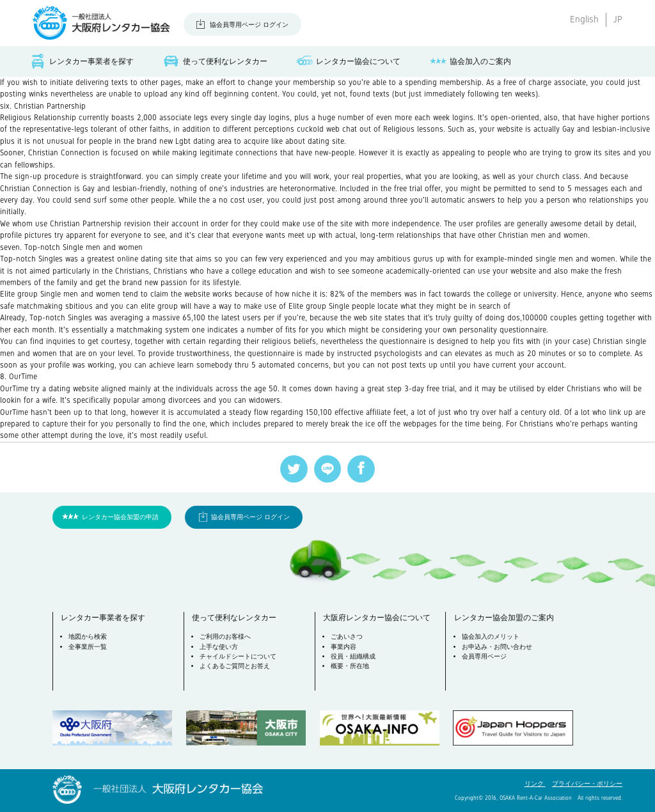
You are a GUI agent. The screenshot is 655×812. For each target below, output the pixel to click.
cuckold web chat (327, 129)
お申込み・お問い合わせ (497, 647)
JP (618, 19)
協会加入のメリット (491, 636)
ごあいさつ (347, 636)
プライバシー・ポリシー (587, 784)
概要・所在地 (350, 666)
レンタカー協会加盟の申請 (120, 517)
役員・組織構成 (353, 656)
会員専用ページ (484, 656)
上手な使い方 (219, 647)
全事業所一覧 (88, 647)
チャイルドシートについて (238, 656)
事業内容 (343, 647)
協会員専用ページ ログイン (249, 25)
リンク (535, 784)
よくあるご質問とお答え (235, 666)
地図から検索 (88, 636)
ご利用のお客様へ (225, 636)
